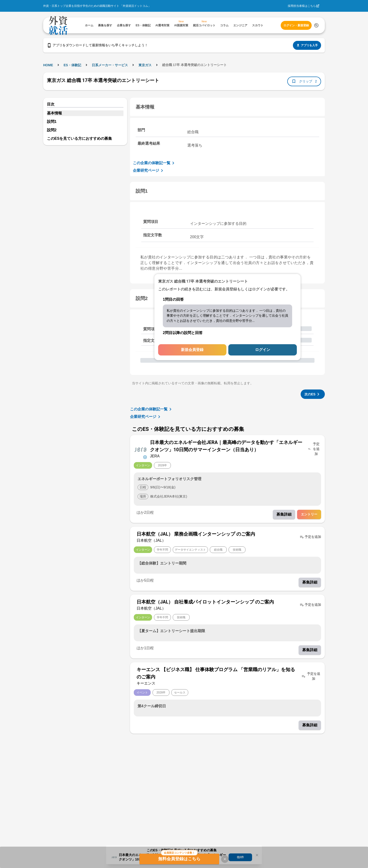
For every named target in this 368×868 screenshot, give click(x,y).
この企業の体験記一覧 (154, 163)
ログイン (263, 350)
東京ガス (145, 65)
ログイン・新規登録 (296, 25)
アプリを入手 (307, 45)
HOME (48, 65)
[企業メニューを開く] (140, 449)
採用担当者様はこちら (302, 6)
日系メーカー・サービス (110, 65)
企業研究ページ (149, 171)
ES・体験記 (72, 65)
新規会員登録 (192, 350)
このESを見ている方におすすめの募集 (79, 138)
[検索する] (316, 25)
